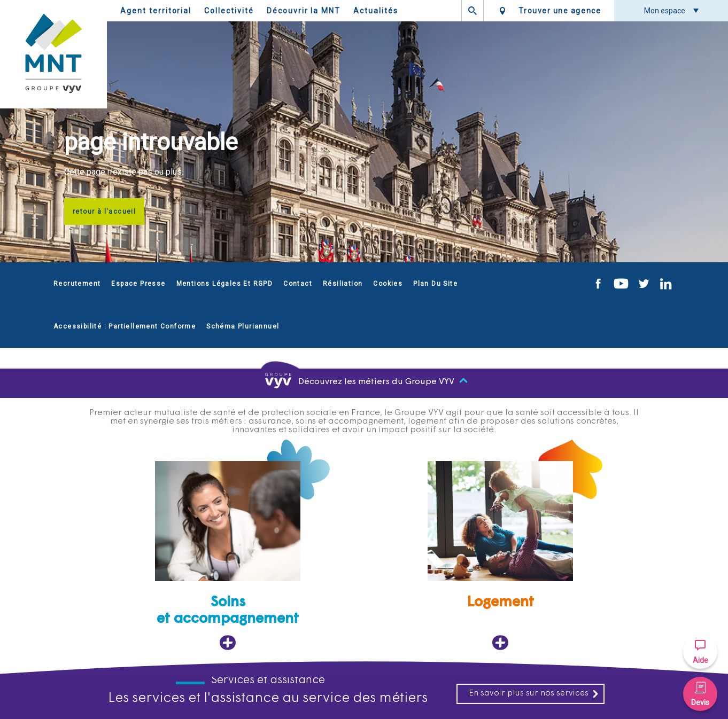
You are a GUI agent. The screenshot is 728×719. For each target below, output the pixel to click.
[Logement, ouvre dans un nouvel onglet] (500, 556)
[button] (700, 652)
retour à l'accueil (104, 212)
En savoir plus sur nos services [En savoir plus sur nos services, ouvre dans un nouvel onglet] (534, 694)
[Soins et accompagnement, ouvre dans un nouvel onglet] (228, 556)
